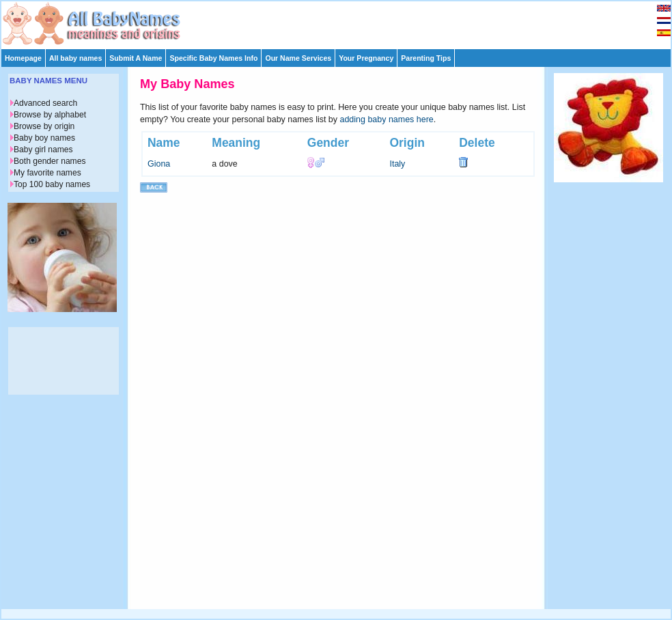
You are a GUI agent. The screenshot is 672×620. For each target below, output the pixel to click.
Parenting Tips (426, 58)
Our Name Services (298, 58)
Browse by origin (44, 126)
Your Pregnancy (366, 58)
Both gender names (50, 161)
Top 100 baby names (52, 184)
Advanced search (45, 103)
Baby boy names (44, 138)
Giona (159, 164)
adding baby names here (387, 119)
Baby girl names (43, 150)
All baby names (75, 58)
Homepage (23, 58)
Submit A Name (136, 58)
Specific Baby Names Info (213, 58)
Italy (397, 164)
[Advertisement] (342, 22)
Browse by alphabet (50, 115)
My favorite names (47, 173)
